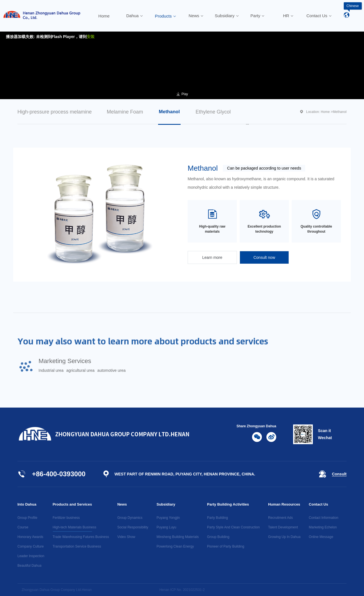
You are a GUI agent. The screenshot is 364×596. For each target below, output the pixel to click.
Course (23, 527)
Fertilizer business (66, 518)
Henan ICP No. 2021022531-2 (182, 590)
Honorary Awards (30, 537)
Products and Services (72, 504)
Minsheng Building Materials (177, 537)
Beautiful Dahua (29, 566)
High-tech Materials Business (74, 527)
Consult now (264, 257)
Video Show (126, 537)
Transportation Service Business (77, 546)
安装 (91, 37)
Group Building (218, 537)
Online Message (321, 537)
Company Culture (31, 546)
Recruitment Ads (280, 518)
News (122, 504)
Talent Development (283, 527)
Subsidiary (166, 504)
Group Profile (27, 518)
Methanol (169, 112)
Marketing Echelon (323, 527)
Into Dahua (27, 504)
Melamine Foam (125, 112)
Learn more (212, 257)
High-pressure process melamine (55, 112)
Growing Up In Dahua (284, 537)
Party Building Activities (228, 504)
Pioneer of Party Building (226, 546)
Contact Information (324, 518)
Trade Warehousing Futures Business (81, 537)
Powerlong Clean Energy (175, 546)
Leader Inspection (31, 556)
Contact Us (319, 504)
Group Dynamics (130, 518)
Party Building (217, 518)
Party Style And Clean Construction (233, 527)
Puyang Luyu (166, 527)
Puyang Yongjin (168, 518)
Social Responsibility (133, 527)
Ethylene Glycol (213, 112)
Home (325, 112)
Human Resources (284, 504)
